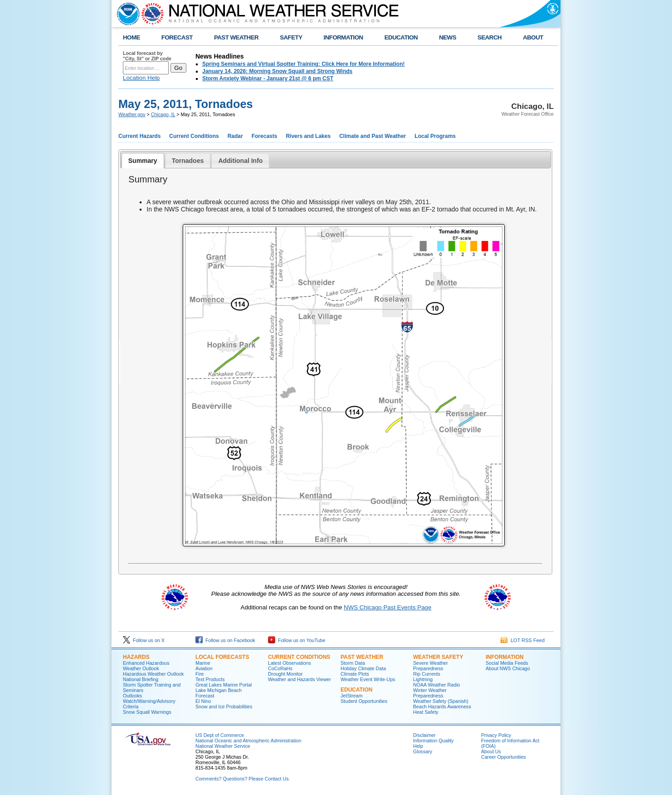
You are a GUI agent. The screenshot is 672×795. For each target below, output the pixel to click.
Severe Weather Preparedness (431, 666)
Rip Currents (427, 674)
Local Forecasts (222, 657)
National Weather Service (223, 746)
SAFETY (291, 37)
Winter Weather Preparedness (430, 693)
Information (505, 657)
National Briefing (141, 679)
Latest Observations (290, 663)
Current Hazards (139, 136)
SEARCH (489, 37)
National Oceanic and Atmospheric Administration (248, 741)
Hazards (136, 657)
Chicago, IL (163, 114)
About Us (491, 751)
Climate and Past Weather (373, 136)
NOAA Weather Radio (436, 685)
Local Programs (435, 136)
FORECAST (177, 37)
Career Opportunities (504, 757)
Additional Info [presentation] (240, 161)
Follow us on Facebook (225, 640)
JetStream (352, 696)
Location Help (141, 78)
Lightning (423, 679)
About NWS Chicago (508, 668)
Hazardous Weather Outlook (153, 674)
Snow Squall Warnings (147, 712)
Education (356, 690)
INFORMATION (343, 37)
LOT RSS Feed (523, 640)
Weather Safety (438, 657)
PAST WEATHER (236, 37)
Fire (200, 674)
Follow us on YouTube (297, 640)
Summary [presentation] (143, 161)
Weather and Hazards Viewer (299, 679)
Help (418, 746)
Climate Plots (355, 674)
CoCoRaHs (280, 668)
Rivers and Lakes (308, 136)
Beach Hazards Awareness (442, 707)
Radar (235, 136)
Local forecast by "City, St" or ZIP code (147, 56)
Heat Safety (426, 712)
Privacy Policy (496, 735)
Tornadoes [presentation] (188, 161)
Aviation (204, 668)
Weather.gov (132, 114)
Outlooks (132, 696)
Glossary (423, 751)
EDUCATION (401, 37)
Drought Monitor (285, 674)
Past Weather (362, 657)
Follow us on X (144, 640)
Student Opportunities (364, 701)
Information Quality (433, 741)
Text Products (210, 679)
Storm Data (353, 663)
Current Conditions (194, 136)
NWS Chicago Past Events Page (387, 607)
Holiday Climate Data (363, 668)
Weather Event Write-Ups (368, 679)
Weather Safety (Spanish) (441, 701)
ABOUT (533, 37)
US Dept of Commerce (220, 735)
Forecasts (265, 136)
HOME (131, 37)
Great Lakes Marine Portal (224, 685)
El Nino (203, 701)
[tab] (143, 161)
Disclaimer (424, 735)
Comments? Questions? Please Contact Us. (243, 779)
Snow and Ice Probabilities (224, 707)
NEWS (448, 37)
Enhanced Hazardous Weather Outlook (146, 666)
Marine (203, 663)
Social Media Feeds (507, 663)
